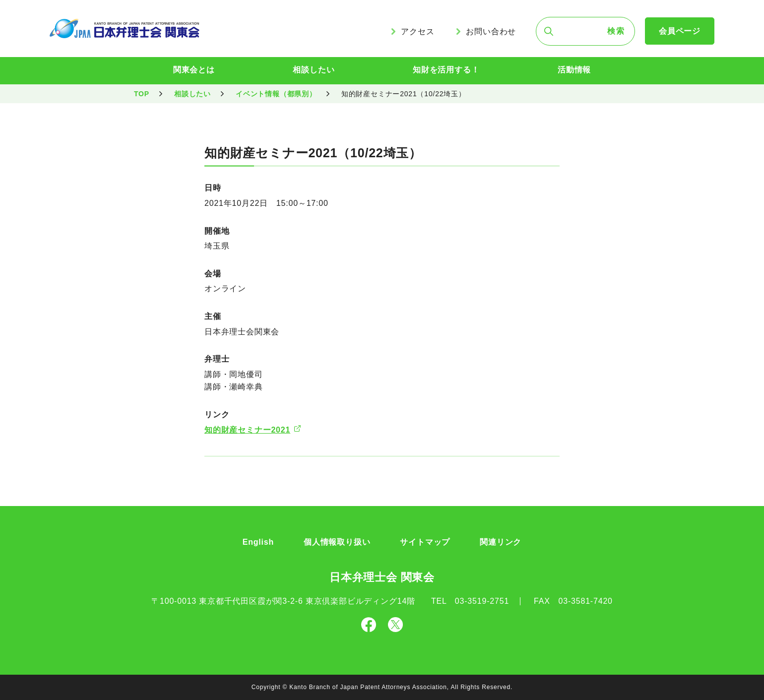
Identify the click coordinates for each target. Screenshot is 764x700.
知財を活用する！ (446, 70)
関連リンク (501, 542)
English (258, 542)
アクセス (417, 32)
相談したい (314, 70)
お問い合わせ (491, 32)
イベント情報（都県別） (276, 94)
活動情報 (574, 70)
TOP (142, 94)
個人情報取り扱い (337, 542)
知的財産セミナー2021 (247, 430)
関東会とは (194, 70)
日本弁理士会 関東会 (382, 577)
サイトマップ (425, 542)
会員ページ (680, 31)
